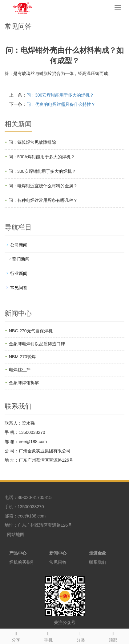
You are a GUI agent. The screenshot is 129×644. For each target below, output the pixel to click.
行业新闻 (19, 273)
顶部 (113, 636)
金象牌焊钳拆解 (24, 383)
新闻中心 (58, 553)
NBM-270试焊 (22, 357)
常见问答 (19, 288)
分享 (16, 636)
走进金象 (98, 553)
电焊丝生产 (20, 370)
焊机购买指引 (22, 562)
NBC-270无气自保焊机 (31, 331)
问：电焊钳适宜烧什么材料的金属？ (43, 186)
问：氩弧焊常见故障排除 (32, 142)
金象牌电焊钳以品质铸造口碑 (37, 344)
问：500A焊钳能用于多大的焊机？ (42, 157)
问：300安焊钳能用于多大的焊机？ (60, 95)
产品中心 (18, 553)
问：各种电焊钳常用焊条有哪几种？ (43, 200)
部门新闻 (21, 259)
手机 (48, 636)
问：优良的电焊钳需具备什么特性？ (61, 104)
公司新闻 (19, 245)
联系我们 (98, 562)
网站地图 (16, 534)
